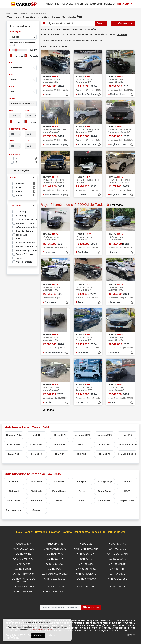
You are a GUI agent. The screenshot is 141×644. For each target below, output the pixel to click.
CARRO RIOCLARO (86, 573)
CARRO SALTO (118, 573)
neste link (120, 35)
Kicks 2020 (14, 454)
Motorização (15, 155)
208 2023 (82, 444)
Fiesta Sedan (59, 491)
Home (8, 13)
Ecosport (82, 481)
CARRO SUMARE (55, 585)
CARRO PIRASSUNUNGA (55, 573)
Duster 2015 (59, 444)
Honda (38, 13)
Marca (12, 75)
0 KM (17, 123)
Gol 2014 (127, 435)
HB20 (127, 491)
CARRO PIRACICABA (23, 573)
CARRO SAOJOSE (118, 578)
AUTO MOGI (86, 544)
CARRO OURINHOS (86, 568)
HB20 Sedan (14, 500)
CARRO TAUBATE (23, 590)
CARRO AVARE (23, 553)
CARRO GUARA (55, 558)
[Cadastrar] (91, 606)
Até (27, 111)
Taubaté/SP (24, 13)
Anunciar (96, 4)
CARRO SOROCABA (23, 585)
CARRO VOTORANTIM (55, 590)
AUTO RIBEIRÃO (118, 544)
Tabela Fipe (52, 4)
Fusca (82, 491)
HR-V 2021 (59, 454)
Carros (15, 13)
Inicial (19, 532)
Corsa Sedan (36, 481)
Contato (109, 4)
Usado (33, 123)
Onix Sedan (105, 500)
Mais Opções (22, 171)
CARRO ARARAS (118, 548)
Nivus (59, 500)
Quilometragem (17, 129)
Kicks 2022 (105, 444)
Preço (12, 141)
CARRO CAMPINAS (23, 558)
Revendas (67, 4)
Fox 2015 (36, 435)
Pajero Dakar (127, 500)
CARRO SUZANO (86, 585)
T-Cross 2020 (59, 435)
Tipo (11, 63)
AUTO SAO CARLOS (23, 548)
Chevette (14, 481)
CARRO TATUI (118, 585)
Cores (13, 178)
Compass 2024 (14, 435)
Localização (15, 32)
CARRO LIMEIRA (118, 563)
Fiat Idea (127, 481)
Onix (82, 500)
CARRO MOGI (55, 568)
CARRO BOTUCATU (118, 553)
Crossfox (59, 481)
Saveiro (36, 510)
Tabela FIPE (95, 40)
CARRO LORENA (23, 568)
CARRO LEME (86, 563)
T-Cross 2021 (36, 444)
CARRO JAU (23, 563)
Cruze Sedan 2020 (127, 444)
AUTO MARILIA (23, 544)
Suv (31, 13)
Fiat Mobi (14, 491)
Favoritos (82, 4)
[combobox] (23, 37)
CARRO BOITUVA (86, 553)
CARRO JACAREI (118, 558)
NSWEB (131, 633)
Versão (12, 99)
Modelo (12, 87)
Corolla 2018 (14, 444)
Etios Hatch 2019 (127, 454)
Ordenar (123, 23)
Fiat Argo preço (105, 481)
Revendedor (21, 56)
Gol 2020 (82, 454)
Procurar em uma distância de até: (22, 44)
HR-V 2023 (104, 454)
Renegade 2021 (82, 435)
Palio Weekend (14, 510)
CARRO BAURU (55, 553)
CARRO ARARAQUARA (86, 548)
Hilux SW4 (36, 500)
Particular (34, 56)
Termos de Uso (117, 532)
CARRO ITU (86, 558)
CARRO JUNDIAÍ (55, 563)
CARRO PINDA (118, 568)
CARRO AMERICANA (55, 548)
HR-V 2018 (36, 454)
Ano (11, 111)
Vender (29, 532)
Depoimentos (82, 532)
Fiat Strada (37, 491)
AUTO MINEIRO (55, 544)
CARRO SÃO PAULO (55, 578)
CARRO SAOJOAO (86, 578)
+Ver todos (116, 205)
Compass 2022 (105, 435)
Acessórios (15, 206)
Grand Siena (105, 491)
